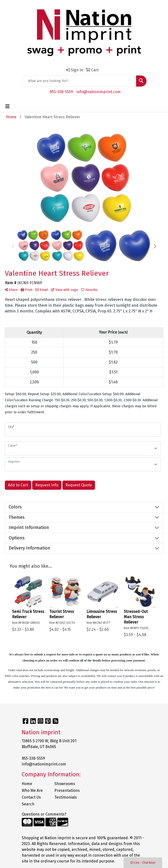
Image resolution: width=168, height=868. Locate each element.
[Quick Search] (79, 81)
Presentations (67, 790)
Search (28, 804)
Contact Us (31, 797)
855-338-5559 (61, 92)
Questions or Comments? (44, 814)
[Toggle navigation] (7, 106)
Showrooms (65, 784)
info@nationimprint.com (99, 92)
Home (27, 784)
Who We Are (32, 790)
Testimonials (66, 797)
